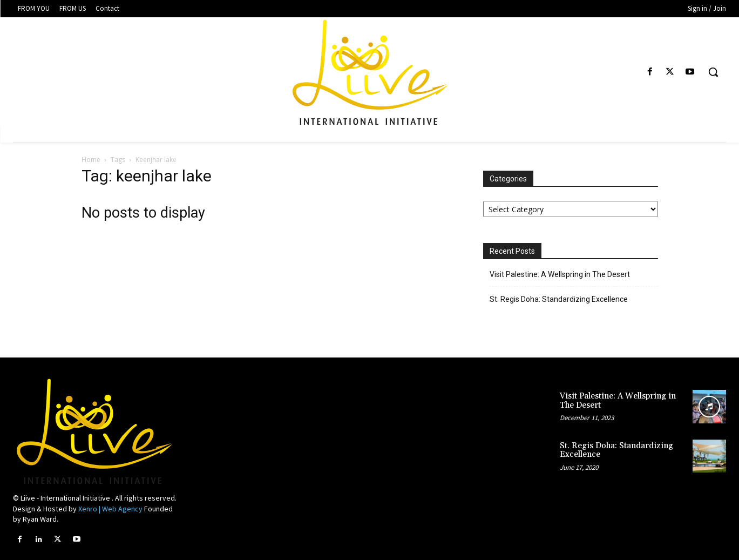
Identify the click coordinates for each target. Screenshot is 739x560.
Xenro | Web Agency (110, 509)
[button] (713, 72)
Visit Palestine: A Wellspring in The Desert (560, 274)
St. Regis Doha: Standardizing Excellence (559, 299)
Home (91, 160)
